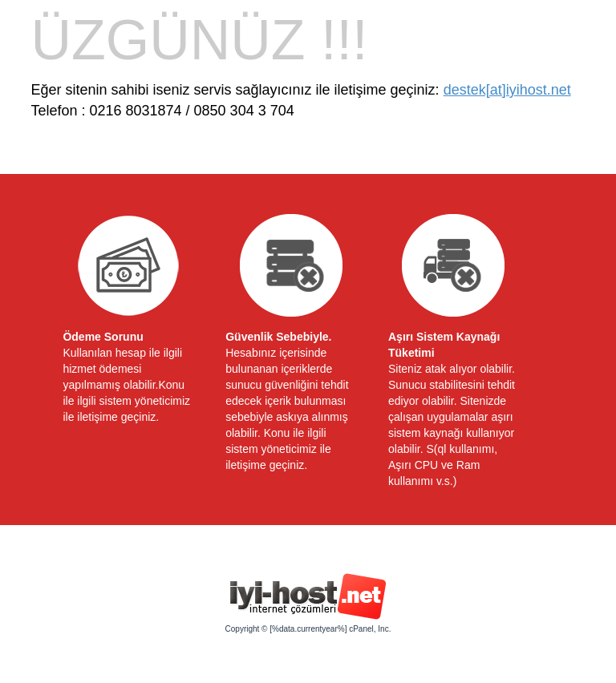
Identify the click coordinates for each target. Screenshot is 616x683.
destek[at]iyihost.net (507, 90)
